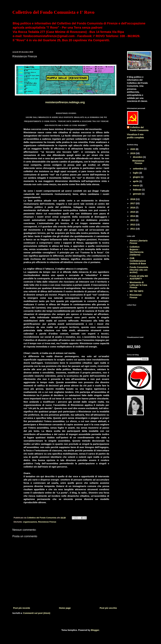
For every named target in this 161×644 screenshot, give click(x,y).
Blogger (95, 630)
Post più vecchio (108, 608)
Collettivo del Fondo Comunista (139, 129)
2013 (133, 220)
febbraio (137, 190)
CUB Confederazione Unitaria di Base (138, 261)
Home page (65, 608)
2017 (133, 203)
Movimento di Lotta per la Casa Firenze (138, 285)
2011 (133, 229)
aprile (136, 181)
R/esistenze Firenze (47, 522)
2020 (133, 149)
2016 (133, 208)
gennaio (137, 194)
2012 (133, 225)
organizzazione (30, 522)
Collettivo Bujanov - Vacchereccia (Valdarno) (137, 251)
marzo (136, 185)
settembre (138, 169)
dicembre (138, 157)
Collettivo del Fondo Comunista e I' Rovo (53, 12)
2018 (133, 199)
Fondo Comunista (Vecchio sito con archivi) (139, 270)
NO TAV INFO (137, 291)
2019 (133, 153)
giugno (137, 177)
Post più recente (22, 608)
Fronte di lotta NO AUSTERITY (139, 277)
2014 (133, 216)
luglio (136, 173)
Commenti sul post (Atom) (37, 613)
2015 (133, 212)
